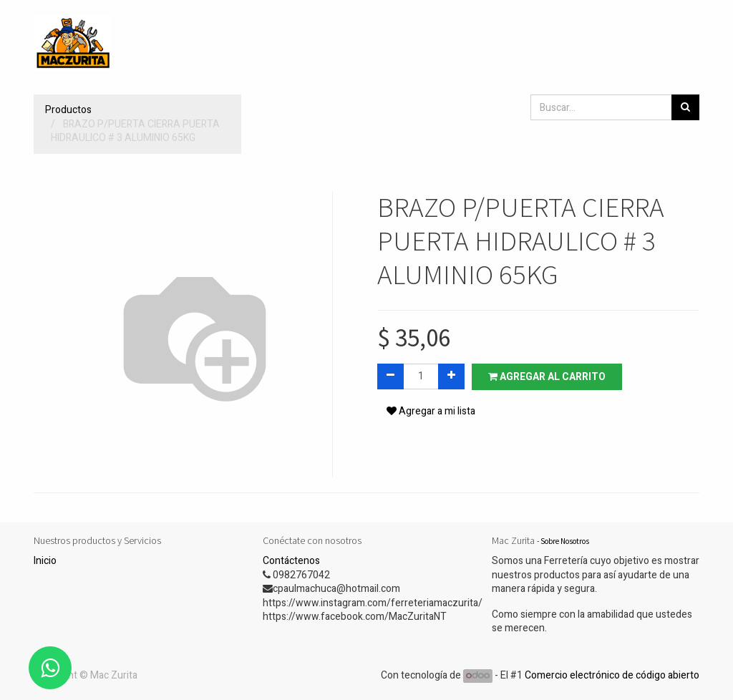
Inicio (45, 561)
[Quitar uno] (390, 376)
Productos (68, 110)
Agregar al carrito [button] (547, 377)
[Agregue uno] (451, 376)
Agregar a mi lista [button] (431, 411)
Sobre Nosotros (565, 541)
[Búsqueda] (685, 107)
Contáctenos (291, 561)
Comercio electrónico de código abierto (612, 675)
